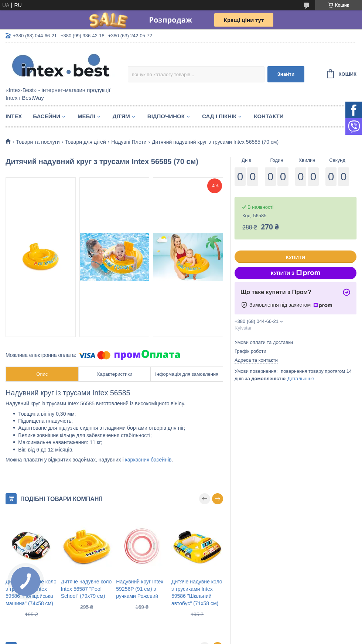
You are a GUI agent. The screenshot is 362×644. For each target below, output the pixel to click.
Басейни (47, 116)
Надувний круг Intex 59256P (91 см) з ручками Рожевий (140, 589)
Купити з (296, 273)
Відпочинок (166, 116)
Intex (14, 116)
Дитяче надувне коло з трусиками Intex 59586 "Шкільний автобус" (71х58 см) (197, 592)
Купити (296, 257)
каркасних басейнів (148, 460)
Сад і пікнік (219, 116)
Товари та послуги (38, 142)
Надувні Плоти (129, 142)
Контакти (269, 116)
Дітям (121, 116)
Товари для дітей (86, 142)
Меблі (86, 116)
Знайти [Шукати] (286, 74)
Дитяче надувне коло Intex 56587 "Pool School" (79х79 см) (86, 589)
